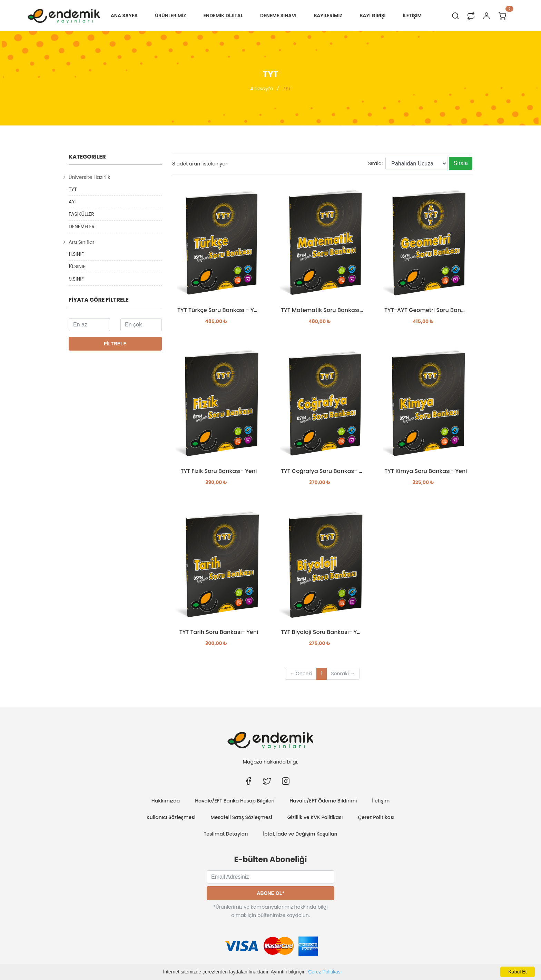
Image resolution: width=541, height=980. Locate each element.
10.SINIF (77, 266)
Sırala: (375, 163)
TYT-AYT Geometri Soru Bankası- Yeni (426, 310)
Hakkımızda (166, 801)
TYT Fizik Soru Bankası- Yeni (219, 471)
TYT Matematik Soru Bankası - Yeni (322, 310)
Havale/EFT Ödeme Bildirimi (323, 801)
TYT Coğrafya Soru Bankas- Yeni (322, 471)
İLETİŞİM (412, 16)
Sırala (461, 163)
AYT (73, 202)
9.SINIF (76, 279)
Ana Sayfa (124, 16)
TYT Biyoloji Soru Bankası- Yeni (322, 632)
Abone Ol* (270, 893)
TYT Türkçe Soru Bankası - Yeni (219, 310)
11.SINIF (76, 254)
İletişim (381, 801)
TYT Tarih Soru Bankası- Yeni (219, 632)
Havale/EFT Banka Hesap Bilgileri (235, 801)
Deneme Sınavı (278, 16)
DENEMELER (82, 226)
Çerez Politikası (325, 972)
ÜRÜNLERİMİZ (170, 16)
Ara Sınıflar (82, 242)
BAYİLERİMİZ (328, 16)
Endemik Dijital (223, 16)
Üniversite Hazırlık (89, 177)
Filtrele (115, 344)
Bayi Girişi (372, 16)
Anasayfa (262, 89)
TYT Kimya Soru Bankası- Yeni (426, 471)
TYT (73, 189)
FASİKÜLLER (81, 214)
